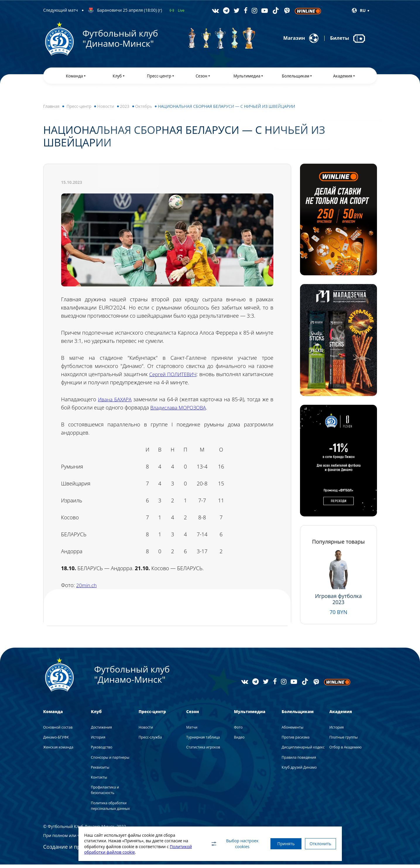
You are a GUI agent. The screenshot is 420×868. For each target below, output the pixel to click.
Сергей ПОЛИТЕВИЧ (192, 378)
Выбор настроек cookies (226, 844)
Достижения (101, 731)
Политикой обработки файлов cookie (121, 852)
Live (181, 10)
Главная (52, 110)
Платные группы (343, 741)
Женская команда (58, 751)
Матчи (192, 731)
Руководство (101, 751)
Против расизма (295, 741)
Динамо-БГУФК (56, 741)
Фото (238, 731)
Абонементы (292, 731)
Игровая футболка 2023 (338, 602)
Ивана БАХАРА (116, 403)
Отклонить (318, 844)
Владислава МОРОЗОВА (180, 411)
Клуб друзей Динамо (299, 771)
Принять (280, 844)
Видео (239, 741)
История (98, 741)
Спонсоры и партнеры (110, 761)
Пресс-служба (150, 741)
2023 (125, 110)
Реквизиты (100, 771)
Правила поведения (299, 761)
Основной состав (58, 731)
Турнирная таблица (203, 741)
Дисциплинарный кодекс (303, 751)
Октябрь (144, 110)
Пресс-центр (79, 110)
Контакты (99, 781)
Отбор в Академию (345, 751)
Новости (106, 110)
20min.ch (87, 589)
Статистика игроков (203, 751)
